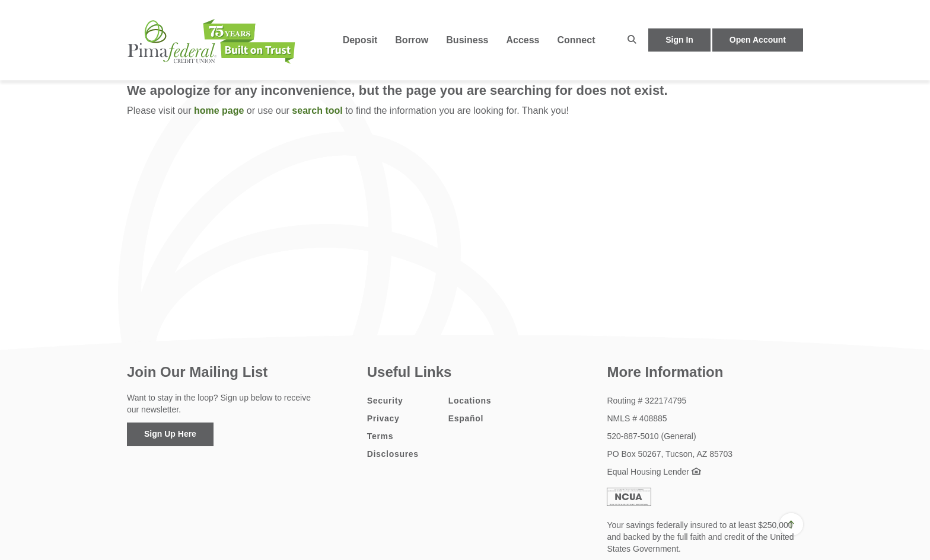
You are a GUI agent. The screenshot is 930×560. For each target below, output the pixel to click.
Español (466, 418)
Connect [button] (576, 40)
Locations (470, 401)
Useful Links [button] (410, 372)
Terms (380, 436)
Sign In (679, 40)
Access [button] (523, 40)
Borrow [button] (412, 40)
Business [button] (467, 40)
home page (219, 111)
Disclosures (393, 454)
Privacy (383, 418)
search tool (317, 111)
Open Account (758, 40)
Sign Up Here (170, 434)
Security (385, 401)
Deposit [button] (360, 40)
